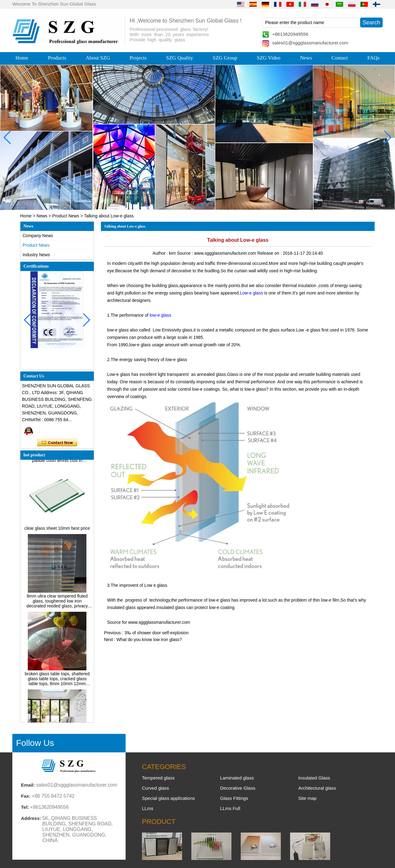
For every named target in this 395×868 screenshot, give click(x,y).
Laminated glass (237, 778)
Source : (185, 253)
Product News (66, 216)
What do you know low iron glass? (149, 640)
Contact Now (57, 443)
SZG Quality (179, 58)
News (306, 58)
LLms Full (230, 808)
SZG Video (269, 58)
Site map (307, 798)
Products (57, 58)
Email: (28, 785)
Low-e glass (251, 293)
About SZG (98, 58)
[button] (185, 205)
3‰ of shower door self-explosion (156, 633)
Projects (138, 58)
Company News (38, 236)
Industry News (36, 255)
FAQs (374, 58)
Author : (161, 253)
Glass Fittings (234, 798)
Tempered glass (158, 778)
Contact (340, 58)
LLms (148, 808)
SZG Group (225, 58)
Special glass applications (168, 798)
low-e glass (160, 315)
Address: (31, 818)
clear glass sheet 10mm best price (57, 530)
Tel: (25, 807)
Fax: (26, 796)
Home (22, 58)
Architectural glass (317, 788)
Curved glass (156, 788)
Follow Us (35, 743)
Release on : (270, 253)
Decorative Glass (238, 788)
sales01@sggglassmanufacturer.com (310, 43)
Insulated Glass (314, 778)
